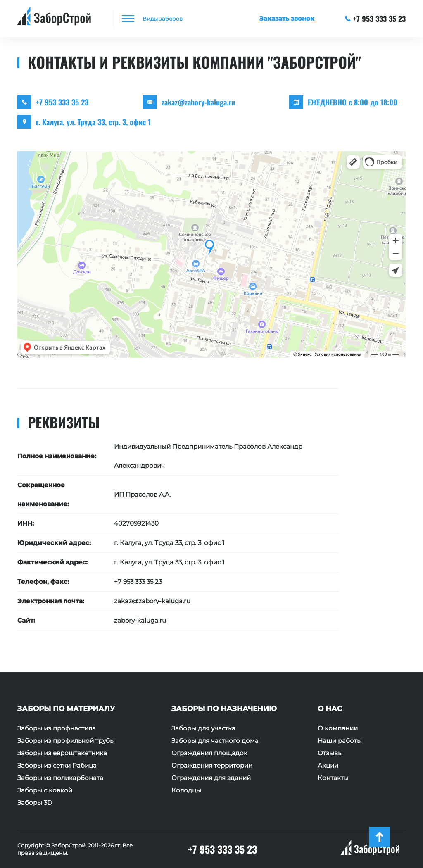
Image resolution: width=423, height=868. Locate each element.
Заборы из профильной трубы (66, 741)
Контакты (333, 778)
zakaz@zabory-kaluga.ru (198, 102)
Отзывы (330, 753)
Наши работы (340, 741)
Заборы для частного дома (215, 741)
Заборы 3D (35, 803)
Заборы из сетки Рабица (57, 766)
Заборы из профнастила (57, 728)
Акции (328, 766)
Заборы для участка (203, 728)
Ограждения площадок (209, 753)
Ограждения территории (212, 766)
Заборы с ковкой (45, 790)
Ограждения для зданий (211, 778)
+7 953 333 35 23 (375, 19)
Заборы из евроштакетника (62, 753)
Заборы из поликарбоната (60, 778)
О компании (338, 728)
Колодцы (186, 790)
